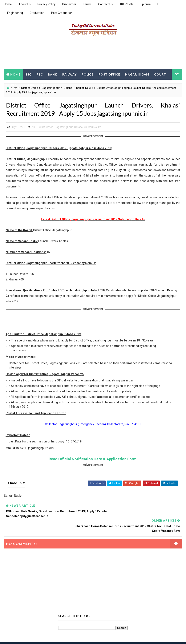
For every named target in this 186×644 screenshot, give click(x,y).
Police (88, 74)
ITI (159, 4)
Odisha (78, 128)
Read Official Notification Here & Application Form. (93, 460)
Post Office (109, 74)
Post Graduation (62, 13)
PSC (40, 74)
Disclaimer (69, 4)
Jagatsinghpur (64, 128)
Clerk (29, 84)
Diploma (145, 4)
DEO (43, 84)
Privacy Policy (46, 4)
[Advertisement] (93, 54)
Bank (53, 74)
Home (8, 4)
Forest (13, 84)
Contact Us (106, 4)
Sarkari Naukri (93, 128)
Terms (87, 4)
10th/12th (126, 4)
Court (160, 74)
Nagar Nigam (137, 74)
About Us (25, 4)
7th (33, 128)
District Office (45, 128)
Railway (69, 74)
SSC (29, 74)
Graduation (37, 13)
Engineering (15, 13)
